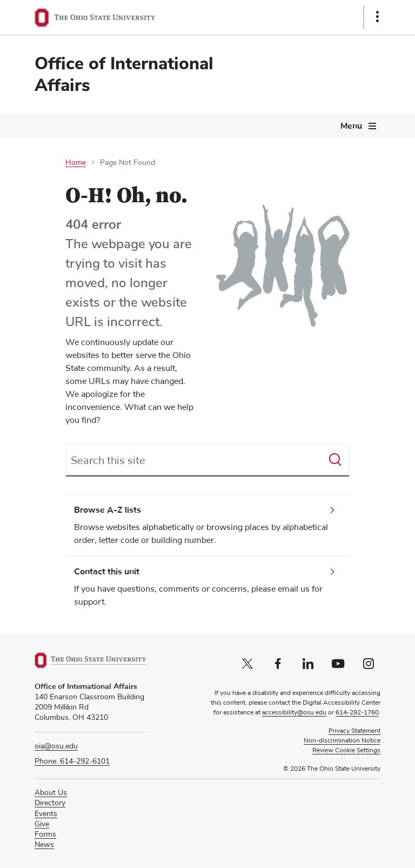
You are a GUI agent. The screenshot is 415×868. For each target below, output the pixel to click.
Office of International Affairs (124, 74)
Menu (351, 126)
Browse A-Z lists (108, 510)
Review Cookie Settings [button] (346, 751)
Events (46, 814)
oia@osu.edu (56, 746)
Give (42, 824)
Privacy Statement (354, 731)
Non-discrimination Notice (342, 741)
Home (76, 163)
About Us (51, 793)
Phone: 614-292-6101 (72, 761)
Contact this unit (107, 572)
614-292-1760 (357, 713)
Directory (50, 803)
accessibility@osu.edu (294, 713)
